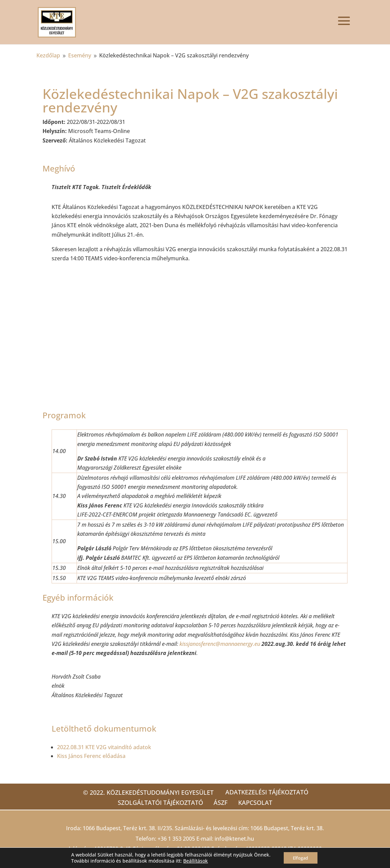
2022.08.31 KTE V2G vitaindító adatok (104, 747)
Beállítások (194, 861)
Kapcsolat (258, 803)
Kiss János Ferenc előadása (91, 756)
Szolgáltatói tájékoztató (157, 803)
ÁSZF (220, 803)
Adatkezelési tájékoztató (267, 792)
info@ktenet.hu (234, 839)
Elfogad (301, 857)
